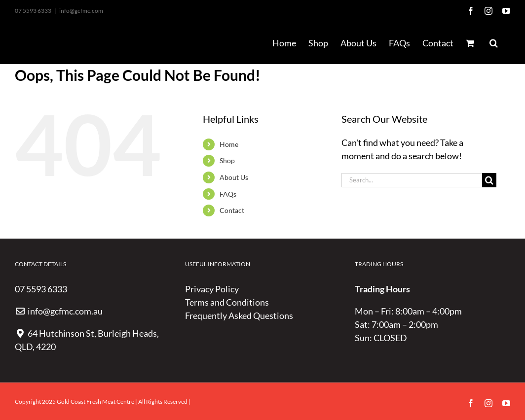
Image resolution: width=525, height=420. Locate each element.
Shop (227, 160)
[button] (494, 43)
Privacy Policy (212, 289)
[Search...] (412, 180)
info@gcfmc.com (81, 11)
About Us (234, 177)
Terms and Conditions (227, 302)
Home (229, 144)
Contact (232, 210)
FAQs (228, 194)
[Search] (489, 180)
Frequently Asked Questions (239, 315)
